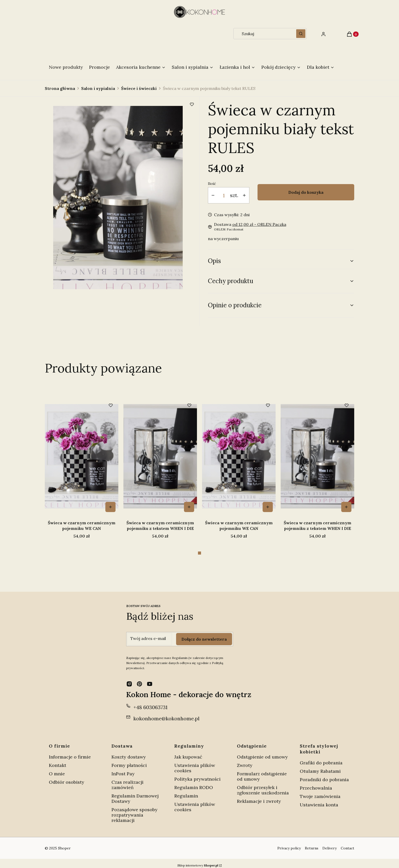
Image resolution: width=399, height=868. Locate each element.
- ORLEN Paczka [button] (259, 224)
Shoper (64, 844)
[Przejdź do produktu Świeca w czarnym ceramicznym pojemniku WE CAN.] (82, 456)
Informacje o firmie (70, 753)
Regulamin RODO (194, 783)
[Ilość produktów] (224, 196)
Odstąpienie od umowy (262, 753)
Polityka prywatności (197, 775)
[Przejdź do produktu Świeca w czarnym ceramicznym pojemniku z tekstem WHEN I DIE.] (160, 456)
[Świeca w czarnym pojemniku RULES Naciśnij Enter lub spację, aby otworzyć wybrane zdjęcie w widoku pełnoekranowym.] (118, 198)
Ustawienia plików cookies (195, 764)
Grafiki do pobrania (321, 759)
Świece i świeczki (139, 88)
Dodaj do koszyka (306, 192)
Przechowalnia (316, 784)
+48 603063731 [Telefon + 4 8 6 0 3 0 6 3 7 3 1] (150, 703)
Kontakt (58, 761)
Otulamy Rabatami (320, 767)
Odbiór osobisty (67, 778)
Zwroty (245, 761)
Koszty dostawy (129, 753)
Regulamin (186, 792)
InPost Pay (123, 770)
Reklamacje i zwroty (259, 797)
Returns (312, 844)
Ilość (212, 184)
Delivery (330, 844)
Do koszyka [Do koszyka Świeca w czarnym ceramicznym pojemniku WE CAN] (110, 507)
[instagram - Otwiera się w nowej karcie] (129, 680)
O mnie (57, 770)
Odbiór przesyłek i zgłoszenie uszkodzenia (263, 786)
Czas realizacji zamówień (127, 781)
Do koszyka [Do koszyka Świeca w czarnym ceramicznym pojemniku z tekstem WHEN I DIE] (189, 507)
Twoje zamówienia (320, 792)
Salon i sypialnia (98, 88)
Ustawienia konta (319, 801)
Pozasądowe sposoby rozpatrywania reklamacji (134, 811)
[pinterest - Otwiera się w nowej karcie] (139, 680)
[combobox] (263, 34)
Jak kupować (188, 753)
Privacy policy (289, 844)
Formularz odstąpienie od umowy (262, 772)
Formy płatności (129, 761)
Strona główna (60, 88)
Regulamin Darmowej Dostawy (135, 794)
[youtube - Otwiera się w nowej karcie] (150, 680)
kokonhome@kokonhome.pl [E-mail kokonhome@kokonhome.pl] (166, 714)
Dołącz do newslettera (204, 635)
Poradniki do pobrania (324, 775)
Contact (347, 844)
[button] (301, 34)
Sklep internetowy (198, 861)
